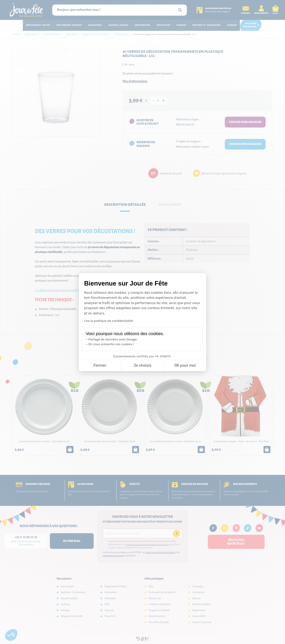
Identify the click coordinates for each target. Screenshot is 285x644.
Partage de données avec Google (113, 339)
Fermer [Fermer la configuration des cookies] (100, 365)
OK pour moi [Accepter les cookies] (185, 365)
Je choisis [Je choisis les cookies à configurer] (142, 365)
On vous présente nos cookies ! (111, 344)
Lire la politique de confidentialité (109, 321)
